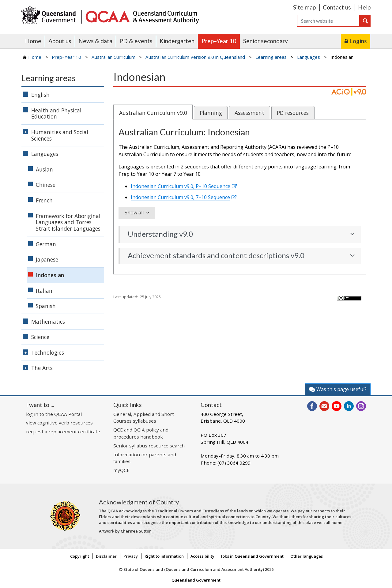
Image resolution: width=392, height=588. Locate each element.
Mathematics (48, 322)
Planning (211, 113)
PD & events (136, 41)
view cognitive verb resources (59, 423)
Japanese (47, 259)
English (40, 95)
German (46, 244)
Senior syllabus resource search (149, 446)
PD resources (293, 113)
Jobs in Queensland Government (252, 556)
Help (364, 7)
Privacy (131, 556)
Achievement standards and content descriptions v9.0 (216, 255)
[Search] (328, 21)
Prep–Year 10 (219, 41)
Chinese (46, 185)
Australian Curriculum (113, 57)
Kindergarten (177, 41)
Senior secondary (266, 41)
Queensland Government (196, 580)
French (44, 200)
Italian (44, 291)
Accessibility (202, 556)
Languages (309, 57)
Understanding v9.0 (160, 234)
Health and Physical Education (56, 113)
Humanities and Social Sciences (60, 135)
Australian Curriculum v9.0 (153, 113)
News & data (95, 41)
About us (60, 41)
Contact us (337, 7)
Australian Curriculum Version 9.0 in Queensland (195, 57)
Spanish (46, 306)
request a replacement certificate (63, 432)
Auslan (44, 169)
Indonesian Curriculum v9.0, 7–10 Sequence (180, 197)
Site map (304, 7)
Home (33, 41)
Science (40, 337)
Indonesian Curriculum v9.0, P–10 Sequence (181, 186)
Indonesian (50, 275)
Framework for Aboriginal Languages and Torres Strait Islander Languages (68, 222)
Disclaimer (106, 556)
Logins (358, 41)
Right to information (164, 556)
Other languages (307, 556)
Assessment (249, 113)
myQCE (121, 470)
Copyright (80, 556)
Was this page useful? (338, 389)
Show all (134, 213)
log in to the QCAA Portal (54, 414)
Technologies (48, 352)
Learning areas (271, 57)
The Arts (42, 368)
